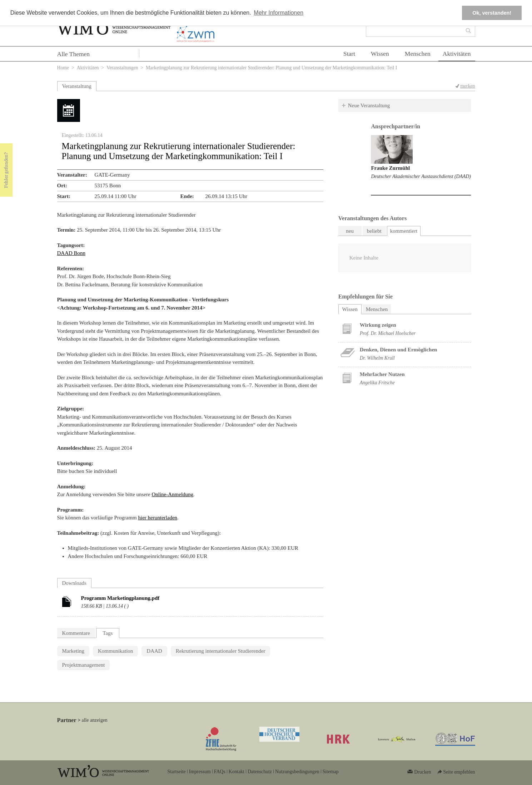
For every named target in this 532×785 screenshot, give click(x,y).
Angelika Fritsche (377, 383)
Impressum (200, 772)
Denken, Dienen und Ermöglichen (399, 350)
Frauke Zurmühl (390, 168)
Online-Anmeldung (172, 494)
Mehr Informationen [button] (279, 13)
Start (349, 54)
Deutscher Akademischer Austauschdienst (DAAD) (421, 176)
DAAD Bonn (71, 253)
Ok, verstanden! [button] (492, 13)
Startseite (177, 772)
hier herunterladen (158, 518)
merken (468, 86)
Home (63, 68)
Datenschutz (260, 772)
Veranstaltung (77, 86)
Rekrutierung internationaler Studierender (221, 651)
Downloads (74, 583)
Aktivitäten (457, 54)
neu (350, 231)
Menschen (418, 54)
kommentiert (404, 231)
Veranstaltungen (122, 68)
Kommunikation (115, 651)
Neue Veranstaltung (369, 105)
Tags (108, 633)
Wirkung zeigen (378, 325)
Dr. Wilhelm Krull (377, 358)
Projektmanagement (84, 665)
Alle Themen (74, 54)
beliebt (374, 231)
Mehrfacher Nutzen (382, 374)
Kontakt (237, 772)
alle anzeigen (95, 720)
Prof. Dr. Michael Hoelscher (388, 333)
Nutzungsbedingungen (297, 772)
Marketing (73, 651)
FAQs (220, 772)
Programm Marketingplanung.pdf (120, 598)
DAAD (154, 651)
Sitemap (331, 772)
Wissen (380, 54)
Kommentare (76, 633)
